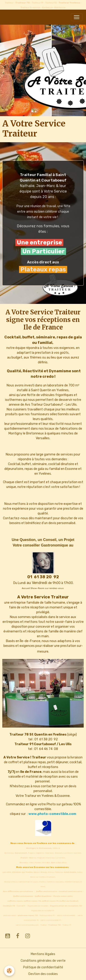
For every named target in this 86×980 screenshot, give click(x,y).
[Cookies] (9, 971)
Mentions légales (43, 954)
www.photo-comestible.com (52, 814)
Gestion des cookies (43, 974)
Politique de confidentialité (43, 967)
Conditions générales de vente (43, 961)
